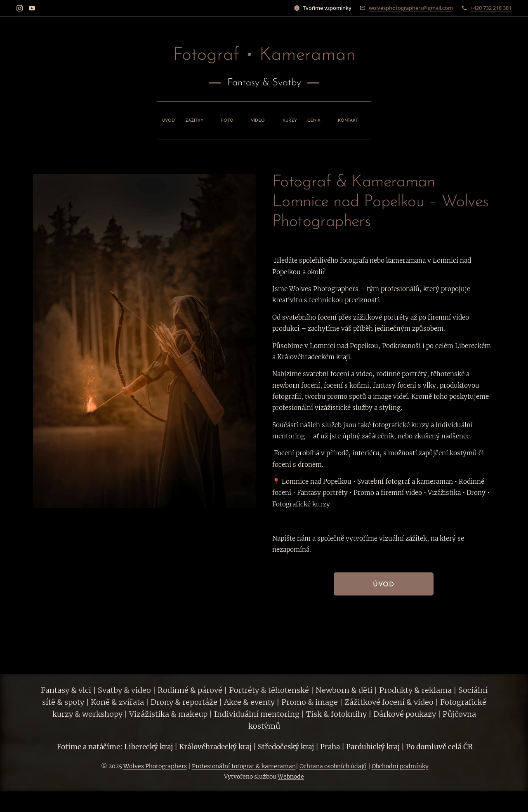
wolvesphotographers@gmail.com (411, 8)
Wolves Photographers (155, 766)
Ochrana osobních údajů (333, 766)
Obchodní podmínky (400, 766)
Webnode (291, 777)
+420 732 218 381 (491, 8)
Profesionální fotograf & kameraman (244, 766)
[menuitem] (205, 118)
